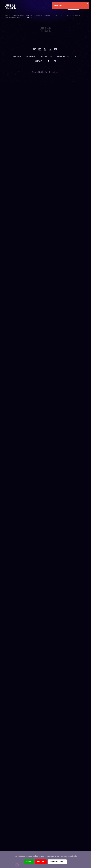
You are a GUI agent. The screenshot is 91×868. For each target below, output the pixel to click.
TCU (77, 57)
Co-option (31, 57)
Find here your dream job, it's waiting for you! (60, 15)
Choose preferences (57, 862)
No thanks (41, 862)
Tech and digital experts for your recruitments (22, 15)
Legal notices (63, 57)
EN (49, 61)
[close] (88, 4)
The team (17, 57)
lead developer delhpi (13, 18)
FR (55, 61)
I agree (29, 862)
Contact (39, 61)
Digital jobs (46, 57)
